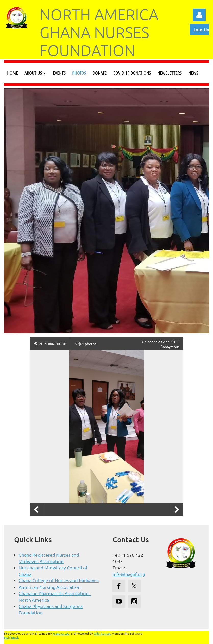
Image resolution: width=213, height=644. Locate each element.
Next (177, 510)
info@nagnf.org (129, 574)
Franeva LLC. (61, 633)
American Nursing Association (49, 587)
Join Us (201, 29)
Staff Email (11, 637)
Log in (199, 15)
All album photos (53, 344)
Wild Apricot (102, 633)
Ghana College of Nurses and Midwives (59, 580)
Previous (36, 510)
